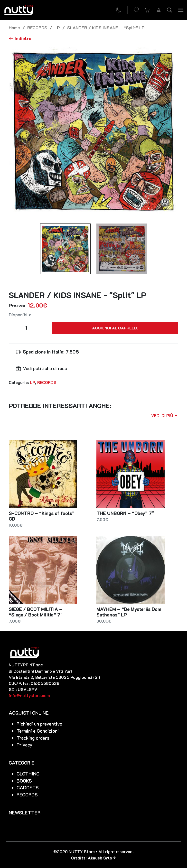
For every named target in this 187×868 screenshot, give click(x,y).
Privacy (24, 745)
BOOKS (24, 781)
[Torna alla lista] (20, 38)
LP (57, 27)
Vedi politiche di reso (45, 368)
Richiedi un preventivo (39, 724)
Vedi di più (165, 415)
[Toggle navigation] (181, 10)
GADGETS (28, 788)
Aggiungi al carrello (115, 328)
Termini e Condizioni (38, 731)
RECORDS (37, 27)
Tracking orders (33, 738)
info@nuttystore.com (29, 695)
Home (14, 27)
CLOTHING (28, 774)
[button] (147, 10)
